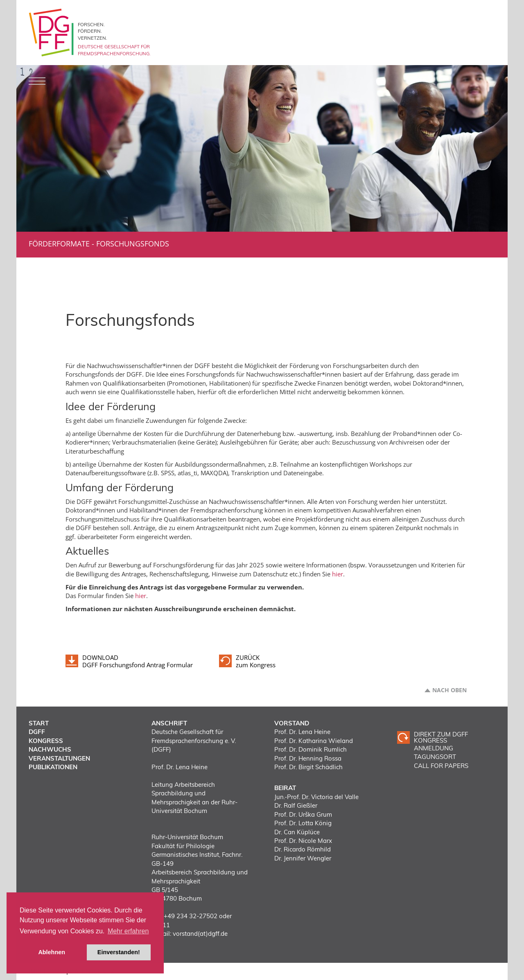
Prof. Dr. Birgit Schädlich (308, 767)
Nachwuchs (50, 749)
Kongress (46, 741)
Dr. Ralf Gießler (296, 805)
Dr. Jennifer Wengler (303, 858)
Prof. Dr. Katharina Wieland (314, 741)
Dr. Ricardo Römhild (303, 849)
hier (338, 574)
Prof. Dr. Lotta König (303, 823)
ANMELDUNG (434, 748)
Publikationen (53, 767)
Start (39, 723)
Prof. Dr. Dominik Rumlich (311, 749)
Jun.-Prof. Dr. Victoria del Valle (316, 797)
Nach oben (449, 690)
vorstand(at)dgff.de (200, 934)
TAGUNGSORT (435, 757)
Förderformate (59, 244)
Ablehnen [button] (52, 952)
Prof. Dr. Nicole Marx (303, 841)
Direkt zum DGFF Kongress (441, 737)
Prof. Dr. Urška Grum (303, 814)
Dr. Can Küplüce (297, 832)
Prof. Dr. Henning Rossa (308, 758)
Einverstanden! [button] (119, 952)
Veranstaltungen (59, 758)
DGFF (37, 732)
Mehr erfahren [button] (128, 931)
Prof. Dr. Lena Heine (302, 732)
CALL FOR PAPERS (441, 766)
